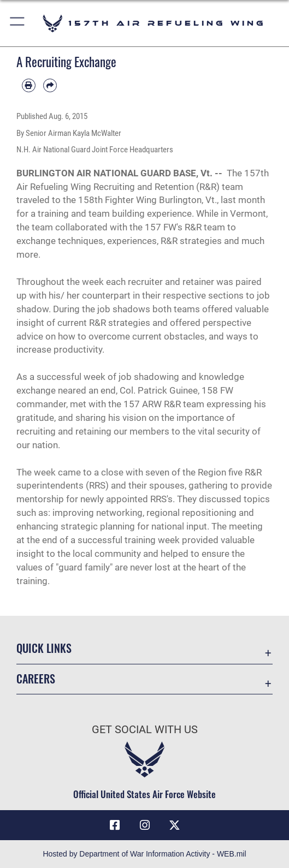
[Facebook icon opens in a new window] (115, 825)
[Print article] (29, 85)
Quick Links (44, 648)
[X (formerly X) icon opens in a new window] (174, 825)
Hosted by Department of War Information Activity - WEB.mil (144, 854)
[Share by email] (50, 85)
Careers (36, 679)
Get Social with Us (145, 730)
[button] (18, 23)
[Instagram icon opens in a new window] (145, 825)
